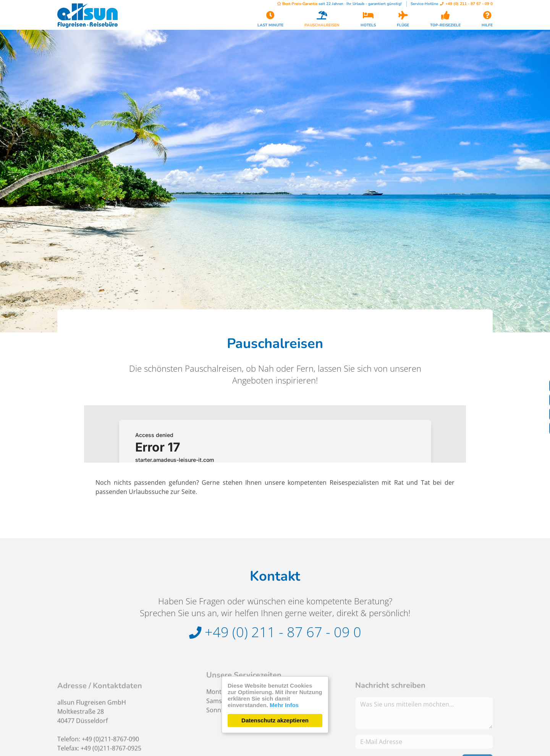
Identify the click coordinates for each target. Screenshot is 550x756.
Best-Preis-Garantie (297, 4)
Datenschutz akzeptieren (275, 720)
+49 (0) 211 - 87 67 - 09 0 (466, 4)
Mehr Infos (284, 705)
